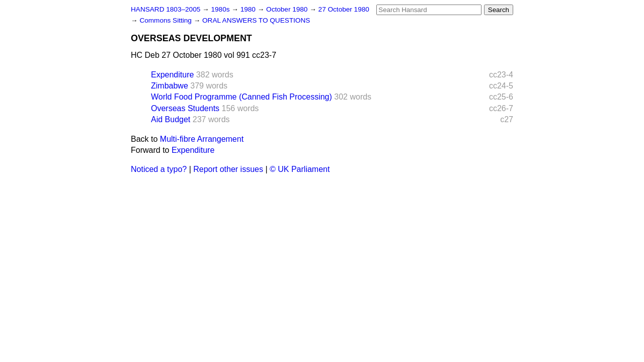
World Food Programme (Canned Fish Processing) (242, 97)
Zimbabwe (170, 86)
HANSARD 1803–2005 (166, 9)
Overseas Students (185, 108)
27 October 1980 (344, 9)
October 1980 (288, 9)
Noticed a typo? (159, 169)
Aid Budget (171, 119)
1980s (221, 9)
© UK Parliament (300, 169)
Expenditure (172, 75)
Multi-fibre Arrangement (202, 139)
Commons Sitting (166, 20)
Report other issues (228, 169)
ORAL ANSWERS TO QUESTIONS (256, 20)
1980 (249, 9)
